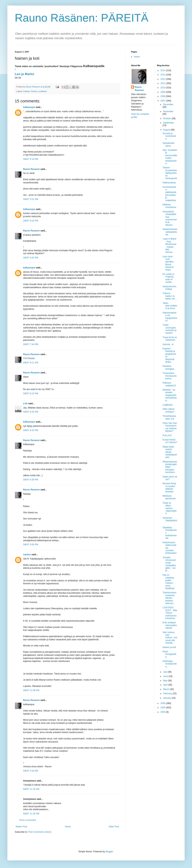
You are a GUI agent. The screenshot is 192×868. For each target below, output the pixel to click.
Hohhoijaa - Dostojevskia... (169, 664)
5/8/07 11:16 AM (31, 789)
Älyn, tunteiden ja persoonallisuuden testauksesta (170, 157)
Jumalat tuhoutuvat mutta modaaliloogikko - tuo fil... (169, 564)
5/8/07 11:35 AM (31, 814)
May (165, 681)
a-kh (25, 404)
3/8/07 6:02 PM (31, 221)
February (168, 694)
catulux (27, 555)
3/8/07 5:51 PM (31, 199)
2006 (163, 703)
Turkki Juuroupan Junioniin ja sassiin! (169, 329)
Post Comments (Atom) (40, 832)
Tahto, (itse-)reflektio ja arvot (170, 306)
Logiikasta (167, 405)
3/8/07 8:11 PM (31, 363)
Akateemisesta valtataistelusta (170, 232)
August (167, 130)
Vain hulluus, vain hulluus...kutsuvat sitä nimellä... (170, 638)
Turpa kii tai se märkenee (170, 339)
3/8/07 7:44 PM (31, 344)
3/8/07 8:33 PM (31, 430)
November (168, 111)
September (168, 123)
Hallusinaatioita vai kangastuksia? (170, 317)
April (166, 685)
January (167, 698)
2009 (163, 92)
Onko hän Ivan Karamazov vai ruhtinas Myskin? (170, 427)
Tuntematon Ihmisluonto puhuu (169, 376)
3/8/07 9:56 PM (31, 545)
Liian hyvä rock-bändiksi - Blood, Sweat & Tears (169, 263)
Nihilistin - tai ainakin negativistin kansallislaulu (170, 395)
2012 (163, 79)
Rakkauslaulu (169, 183)
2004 (163, 712)
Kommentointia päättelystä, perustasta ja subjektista (169, 194)
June (166, 676)
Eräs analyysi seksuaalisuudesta (170, 625)
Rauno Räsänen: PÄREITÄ (82, 18)
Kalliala (26, 91)
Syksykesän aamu (168, 144)
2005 (163, 708)
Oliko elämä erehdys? (168, 410)
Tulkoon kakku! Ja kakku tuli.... (170, 296)
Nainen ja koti (169, 647)
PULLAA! (167, 435)
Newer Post (21, 827)
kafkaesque (29, 107)
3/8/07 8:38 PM (31, 480)
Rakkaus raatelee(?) (169, 384)
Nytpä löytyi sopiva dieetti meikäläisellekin (170, 452)
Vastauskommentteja (169, 288)
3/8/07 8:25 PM (31, 412)
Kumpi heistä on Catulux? (170, 441)
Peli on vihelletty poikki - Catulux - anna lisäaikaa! (168, 582)
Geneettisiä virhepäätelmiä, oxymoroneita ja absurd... (170, 218)
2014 (163, 70)
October (167, 118)
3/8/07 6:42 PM (31, 258)
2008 (163, 96)
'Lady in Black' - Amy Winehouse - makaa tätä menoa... (169, 245)
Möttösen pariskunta (169, 497)
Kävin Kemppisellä (169, 654)
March (166, 689)
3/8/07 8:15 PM (31, 394)
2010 (163, 88)
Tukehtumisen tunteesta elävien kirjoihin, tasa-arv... (169, 598)
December (168, 104)
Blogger (109, 852)
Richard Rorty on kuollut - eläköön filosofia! (169, 488)
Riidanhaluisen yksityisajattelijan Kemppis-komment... (170, 467)
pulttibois (43, 91)
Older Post (114, 827)
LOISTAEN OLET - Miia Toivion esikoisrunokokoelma (170, 613)
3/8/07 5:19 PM (31, 159)
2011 (163, 83)
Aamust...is (168, 344)
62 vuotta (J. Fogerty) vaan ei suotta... (169, 278)
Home (68, 827)
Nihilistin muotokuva (169, 206)
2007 (163, 101)
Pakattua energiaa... (169, 367)
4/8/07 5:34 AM (31, 771)
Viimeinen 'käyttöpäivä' (170, 521)
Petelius (34, 91)
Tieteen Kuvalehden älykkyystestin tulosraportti (170, 173)
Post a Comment (28, 820)
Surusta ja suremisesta (169, 136)
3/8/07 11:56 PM (31, 690)
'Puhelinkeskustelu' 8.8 (169, 417)
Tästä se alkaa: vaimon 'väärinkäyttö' (169, 508)
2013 (163, 75)
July (165, 672)
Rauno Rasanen (31, 169)
